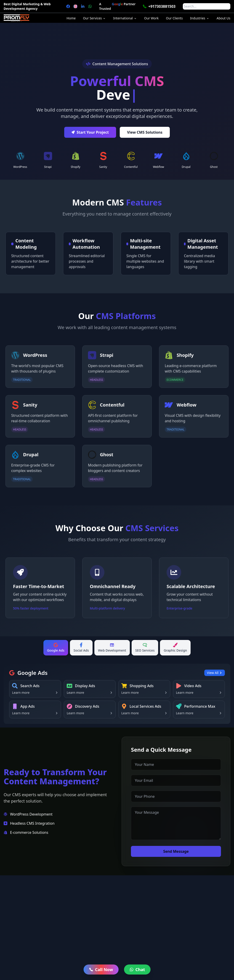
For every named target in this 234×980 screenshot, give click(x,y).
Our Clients (174, 18)
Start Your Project (90, 135)
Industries (200, 18)
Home (71, 18)
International (125, 18)
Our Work (151, 18)
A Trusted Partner (117, 6)
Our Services (94, 18)
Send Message (179, 851)
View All (215, 673)
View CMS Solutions (145, 135)
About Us (223, 18)
